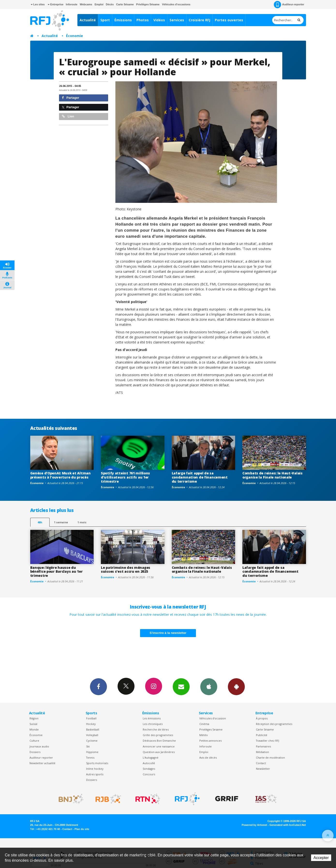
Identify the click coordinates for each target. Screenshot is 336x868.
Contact (261, 763)
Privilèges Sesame (211, 729)
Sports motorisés (97, 763)
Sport (105, 20)
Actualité (88, 20)
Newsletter (263, 769)
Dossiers (35, 752)
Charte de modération (270, 758)
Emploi (99, 4)
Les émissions (152, 718)
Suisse (34, 724)
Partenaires (263, 746)
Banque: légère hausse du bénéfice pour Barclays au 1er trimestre (56, 572)
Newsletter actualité (42, 763)
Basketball (93, 729)
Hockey (91, 724)
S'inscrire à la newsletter (168, 633)
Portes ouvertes (229, 20)
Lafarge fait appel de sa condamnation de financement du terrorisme (200, 477)
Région (34, 718)
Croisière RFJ (199, 20)
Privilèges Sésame (148, 4)
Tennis (90, 758)
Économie (75, 36)
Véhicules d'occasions (176, 4)
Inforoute (72, 4)
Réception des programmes (274, 724)
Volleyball (92, 735)
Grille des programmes (158, 735)
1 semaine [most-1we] (61, 522)
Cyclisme (92, 741)
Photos (143, 20)
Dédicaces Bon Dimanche (159, 741)
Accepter (321, 858)
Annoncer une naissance (159, 746)
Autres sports (95, 774)
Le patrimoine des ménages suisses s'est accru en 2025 (126, 570)
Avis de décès (208, 758)
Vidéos (159, 20)
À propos (262, 718)
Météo (204, 735)
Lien (68, 116)
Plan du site (82, 829)
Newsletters (181, 686)
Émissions (123, 20)
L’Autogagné (151, 758)
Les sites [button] (38, 4)
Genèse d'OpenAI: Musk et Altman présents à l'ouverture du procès (60, 475)
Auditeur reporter (41, 758)
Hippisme (92, 752)
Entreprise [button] (56, 4)
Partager (71, 98)
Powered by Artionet (254, 825)
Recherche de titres (156, 729)
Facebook (98, 686)
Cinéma (204, 724)
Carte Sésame (125, 4)
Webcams (86, 4)
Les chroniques (153, 724)
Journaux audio (39, 746)
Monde (34, 729)
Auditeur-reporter (289, 5)
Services (177, 20)
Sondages (149, 769)
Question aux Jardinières (159, 752)
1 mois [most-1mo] (82, 522)
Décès (110, 4)
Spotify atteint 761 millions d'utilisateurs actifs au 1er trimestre (125, 477)
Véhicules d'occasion (213, 718)
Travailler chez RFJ (268, 741)
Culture (34, 741)
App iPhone (209, 686)
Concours (149, 774)
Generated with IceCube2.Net (288, 825)
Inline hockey (95, 769)
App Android (236, 686)
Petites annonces (210, 741)
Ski (88, 746)
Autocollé (149, 763)
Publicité (262, 735)
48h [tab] (40, 522)
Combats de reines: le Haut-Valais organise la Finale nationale (273, 475)
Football (91, 718)
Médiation (262, 752)
